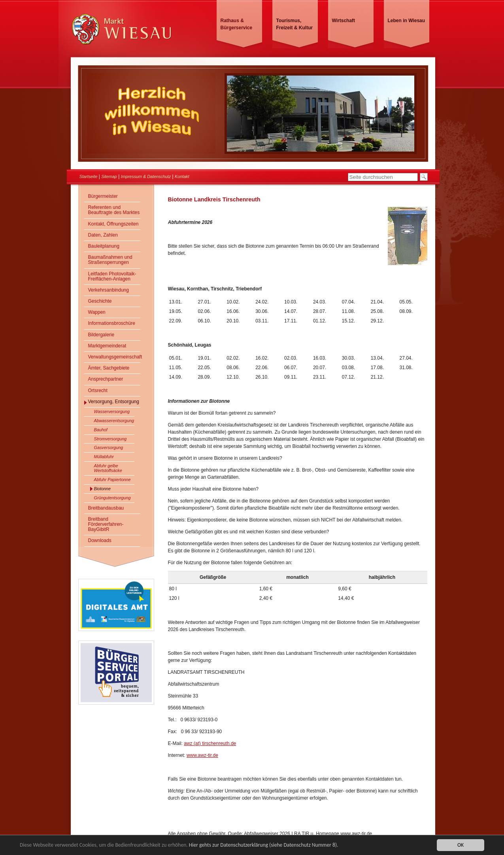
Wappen (97, 312)
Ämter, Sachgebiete (109, 368)
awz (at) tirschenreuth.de (210, 743)
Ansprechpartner (106, 379)
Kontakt (182, 176)
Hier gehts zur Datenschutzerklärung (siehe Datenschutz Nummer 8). (264, 845)
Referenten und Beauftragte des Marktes (114, 210)
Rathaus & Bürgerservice (237, 24)
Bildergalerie (101, 335)
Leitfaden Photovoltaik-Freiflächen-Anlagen (112, 276)
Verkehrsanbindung (109, 290)
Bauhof (101, 430)
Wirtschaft (344, 21)
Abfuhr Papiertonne (112, 480)
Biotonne (103, 489)
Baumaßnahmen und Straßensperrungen (110, 260)
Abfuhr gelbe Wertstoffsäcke (108, 468)
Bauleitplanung (104, 246)
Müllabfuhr (104, 457)
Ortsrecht (98, 391)
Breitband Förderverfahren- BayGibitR (106, 524)
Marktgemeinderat (107, 346)
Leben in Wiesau (407, 21)
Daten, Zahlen (103, 235)
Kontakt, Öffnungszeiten (113, 224)
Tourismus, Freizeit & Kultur (295, 24)
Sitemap (109, 176)
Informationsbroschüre (112, 323)
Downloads (100, 540)
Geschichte (100, 301)
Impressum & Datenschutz (146, 176)
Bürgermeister (103, 196)
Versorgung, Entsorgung (114, 402)
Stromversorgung (110, 439)
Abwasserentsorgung (114, 421)
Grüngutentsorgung (112, 498)
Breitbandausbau (106, 508)
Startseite (89, 176)
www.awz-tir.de (202, 755)
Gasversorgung (109, 447)
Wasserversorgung (112, 411)
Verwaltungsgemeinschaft (114, 357)
